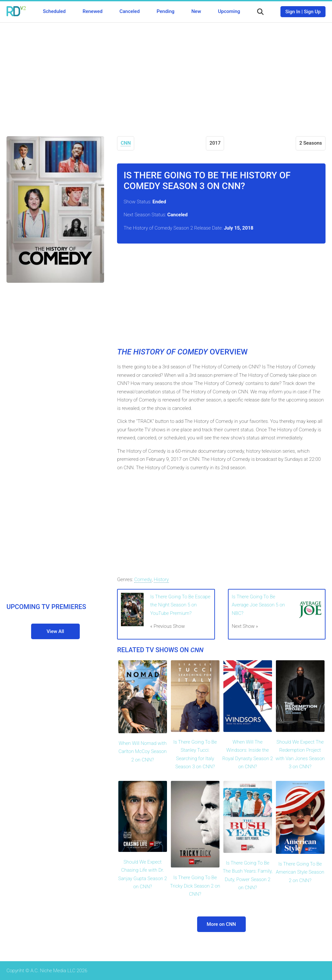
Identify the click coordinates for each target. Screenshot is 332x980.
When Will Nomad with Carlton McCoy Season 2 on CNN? (143, 752)
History (161, 580)
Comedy (143, 580)
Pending (166, 11)
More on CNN (221, 924)
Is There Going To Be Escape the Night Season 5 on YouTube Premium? (180, 605)
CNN (126, 143)
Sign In (293, 12)
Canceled (129, 11)
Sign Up (312, 12)
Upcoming (229, 11)
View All (55, 631)
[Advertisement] (166, 75)
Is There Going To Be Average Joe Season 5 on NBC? (258, 605)
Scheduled (54, 11)
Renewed (93, 11)
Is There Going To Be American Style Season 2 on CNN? (300, 872)
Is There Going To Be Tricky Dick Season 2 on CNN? (195, 886)
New (196, 11)
